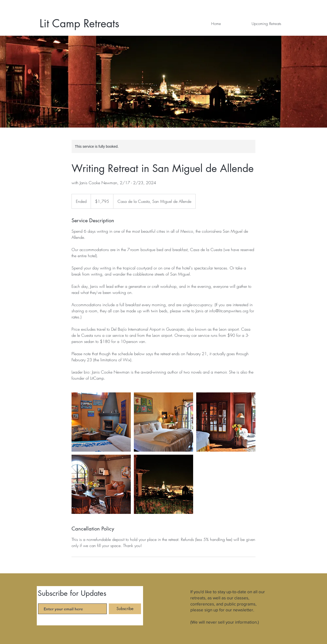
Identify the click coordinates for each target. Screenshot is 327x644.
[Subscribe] (125, 609)
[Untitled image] (101, 422)
